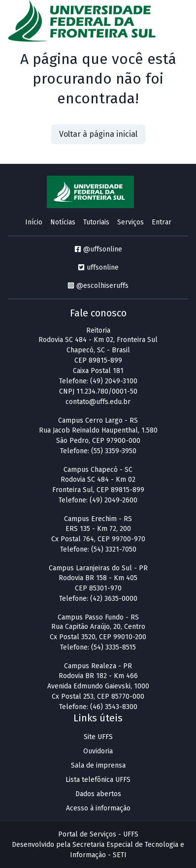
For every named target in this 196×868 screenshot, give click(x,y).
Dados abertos (98, 794)
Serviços (131, 222)
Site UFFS (98, 737)
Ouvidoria (98, 751)
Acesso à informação (98, 808)
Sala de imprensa (98, 765)
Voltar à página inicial (98, 134)
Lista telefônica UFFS (98, 780)
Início (34, 222)
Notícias (63, 222)
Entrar (162, 222)
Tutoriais (96, 222)
